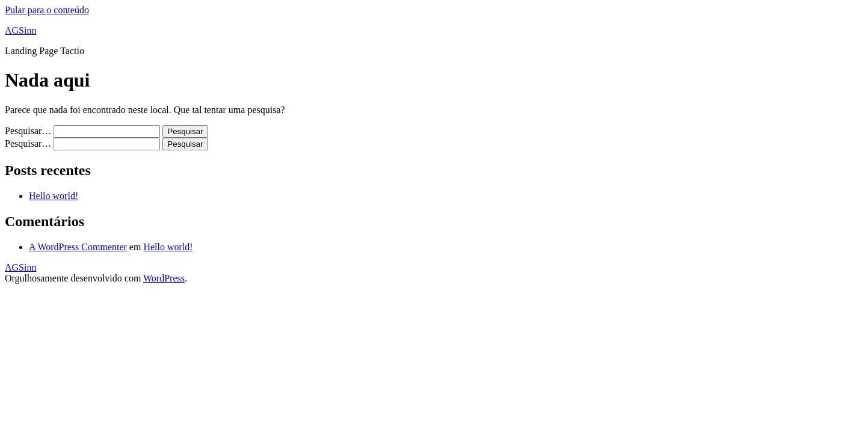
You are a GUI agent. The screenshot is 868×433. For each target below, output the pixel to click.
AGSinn (20, 30)
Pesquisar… (28, 131)
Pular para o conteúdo (47, 10)
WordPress (164, 278)
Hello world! (54, 196)
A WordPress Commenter (78, 247)
